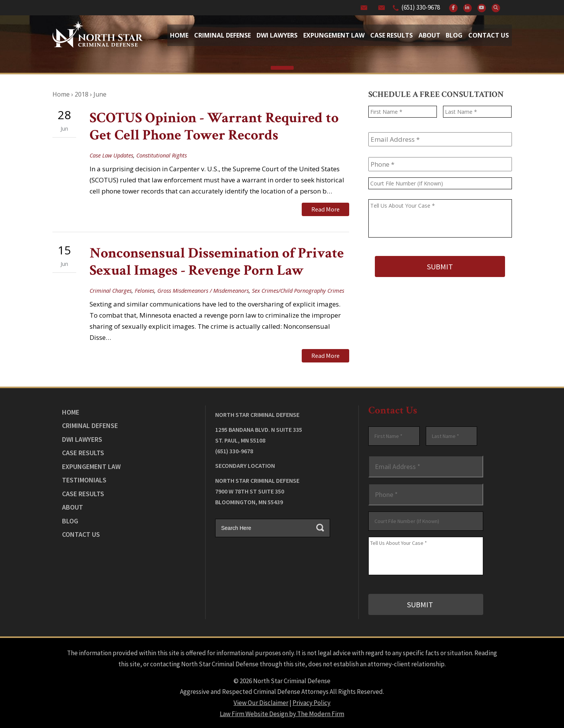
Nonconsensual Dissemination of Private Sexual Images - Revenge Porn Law (217, 262)
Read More (325, 209)
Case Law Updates (111, 155)
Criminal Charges (111, 290)
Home (179, 35)
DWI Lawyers (82, 439)
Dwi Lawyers (277, 35)
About (429, 35)
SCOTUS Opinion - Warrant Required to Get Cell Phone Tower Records (214, 127)
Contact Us (489, 35)
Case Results (392, 35)
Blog (454, 35)
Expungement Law (334, 35)
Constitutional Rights (162, 155)
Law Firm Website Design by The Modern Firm (282, 713)
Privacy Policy (311, 702)
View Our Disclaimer (261, 702)
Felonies (145, 290)
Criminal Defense (222, 35)
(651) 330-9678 (421, 7)
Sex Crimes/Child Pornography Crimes (298, 290)
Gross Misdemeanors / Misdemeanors (203, 290)
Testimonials (84, 480)
